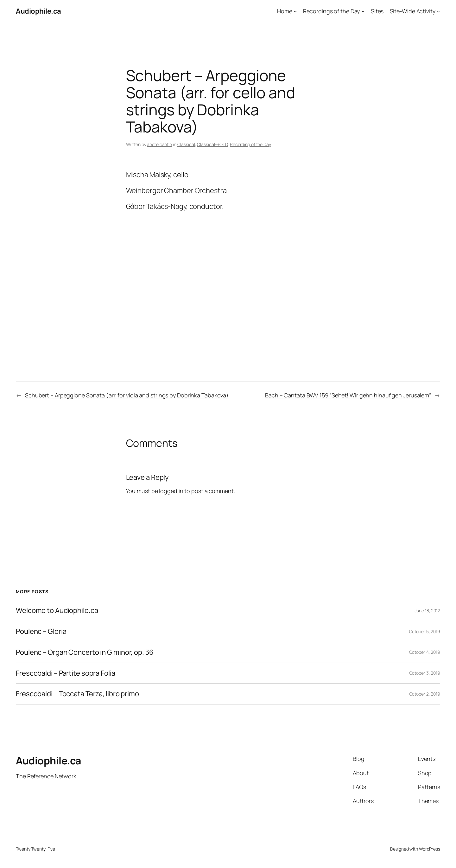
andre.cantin (159, 144)
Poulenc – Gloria (41, 631)
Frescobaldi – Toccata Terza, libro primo (77, 694)
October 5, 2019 (425, 631)
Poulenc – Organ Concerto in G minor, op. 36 (85, 652)
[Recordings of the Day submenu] (363, 11)
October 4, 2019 (425, 652)
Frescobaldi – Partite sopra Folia (66, 673)
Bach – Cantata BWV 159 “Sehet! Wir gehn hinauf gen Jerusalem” (348, 395)
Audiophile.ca (38, 11)
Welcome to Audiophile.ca (57, 611)
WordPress (430, 849)
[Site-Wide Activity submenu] (438, 11)
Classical (186, 144)
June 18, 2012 (427, 611)
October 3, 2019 (425, 673)
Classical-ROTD (212, 144)
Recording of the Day (250, 144)
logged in (171, 491)
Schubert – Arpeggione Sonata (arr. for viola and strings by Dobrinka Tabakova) (127, 395)
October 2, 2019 (425, 694)
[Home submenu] (295, 11)
